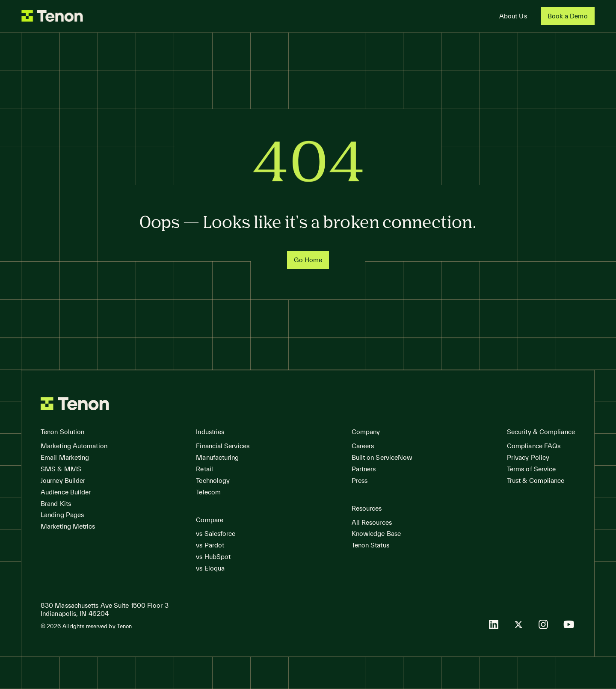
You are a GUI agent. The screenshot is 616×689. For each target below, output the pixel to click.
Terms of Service (531, 469)
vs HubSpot (213, 557)
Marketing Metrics (68, 526)
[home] (52, 16)
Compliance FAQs (534, 446)
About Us (513, 16)
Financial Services (223, 446)
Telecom (208, 492)
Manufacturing (217, 457)
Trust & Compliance (536, 481)
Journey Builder (63, 481)
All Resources (372, 522)
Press (360, 481)
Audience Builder (66, 492)
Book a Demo (568, 16)
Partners (364, 469)
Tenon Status (370, 545)
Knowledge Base (376, 534)
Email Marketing (65, 457)
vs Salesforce (216, 534)
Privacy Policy (528, 457)
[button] (62, 432)
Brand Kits (56, 504)
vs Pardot (210, 545)
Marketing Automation (74, 446)
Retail (204, 469)
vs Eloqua (210, 568)
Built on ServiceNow (382, 457)
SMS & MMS (61, 469)
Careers (363, 446)
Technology (213, 481)
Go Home (308, 260)
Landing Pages (62, 515)
